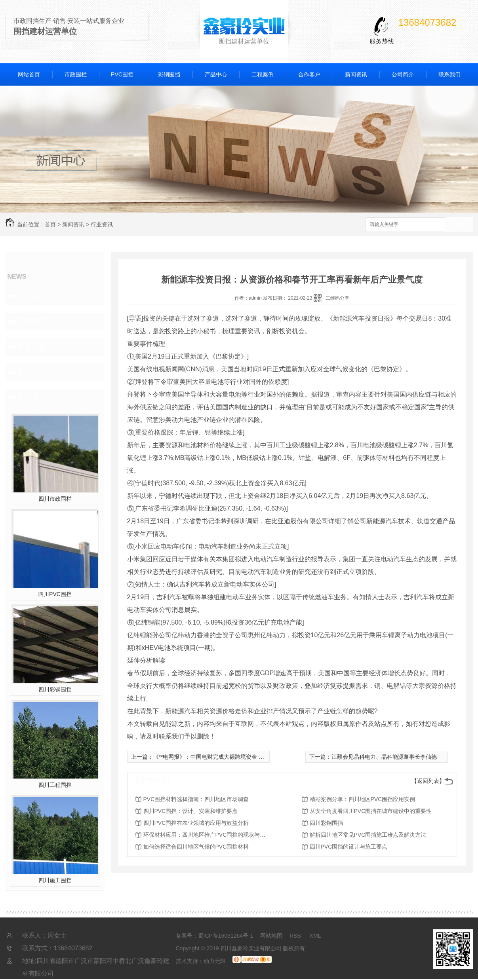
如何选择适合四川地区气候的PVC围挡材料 (196, 847)
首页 (50, 224)
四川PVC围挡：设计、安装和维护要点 (191, 811)
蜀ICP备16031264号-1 (226, 936)
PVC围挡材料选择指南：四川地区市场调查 (196, 799)
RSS (296, 936)
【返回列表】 (428, 781)
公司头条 (32, 296)
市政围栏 (76, 74)
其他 (25, 372)
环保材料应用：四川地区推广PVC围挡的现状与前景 (207, 835)
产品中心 (216, 74)
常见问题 (32, 347)
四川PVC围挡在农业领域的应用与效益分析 (196, 823)
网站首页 (29, 74)
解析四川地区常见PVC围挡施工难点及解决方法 (368, 835)
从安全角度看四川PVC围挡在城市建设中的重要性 (371, 811)
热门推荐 (32, 397)
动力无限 (215, 961)
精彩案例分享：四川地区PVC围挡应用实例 (363, 799)
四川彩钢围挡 (55, 689)
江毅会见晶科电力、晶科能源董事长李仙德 (384, 757)
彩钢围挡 (169, 74)
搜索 (459, 225)
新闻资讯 (356, 74)
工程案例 (263, 74)
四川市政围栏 (55, 499)
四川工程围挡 (55, 785)
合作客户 (309, 74)
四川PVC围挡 (55, 594)
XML (315, 936)
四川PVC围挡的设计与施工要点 (349, 847)
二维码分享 (337, 298)
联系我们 (449, 74)
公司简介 (403, 74)
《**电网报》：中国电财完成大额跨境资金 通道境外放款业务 (228, 757)
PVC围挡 (122, 74)
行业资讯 (102, 224)
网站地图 (271, 936)
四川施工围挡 (55, 880)
